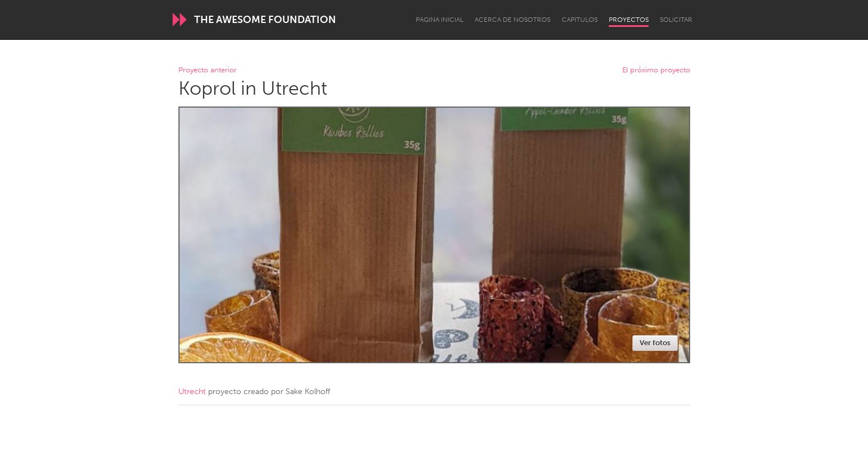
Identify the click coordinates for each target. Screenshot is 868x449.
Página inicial (440, 20)
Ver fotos (655, 343)
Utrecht (192, 392)
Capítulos (580, 20)
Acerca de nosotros (513, 20)
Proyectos (629, 20)
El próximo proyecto (656, 70)
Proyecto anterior (208, 70)
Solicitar (676, 20)
